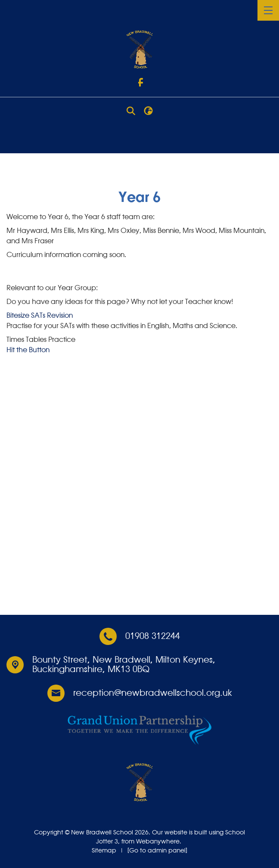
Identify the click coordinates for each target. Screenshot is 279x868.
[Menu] (268, 10)
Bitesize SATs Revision (40, 316)
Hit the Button (28, 350)
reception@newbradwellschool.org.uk (153, 693)
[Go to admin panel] (157, 851)
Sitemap (104, 851)
